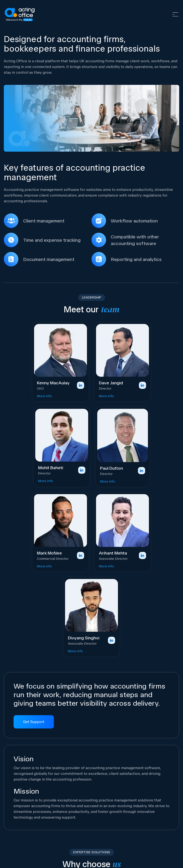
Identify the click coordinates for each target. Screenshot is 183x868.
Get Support (34, 722)
